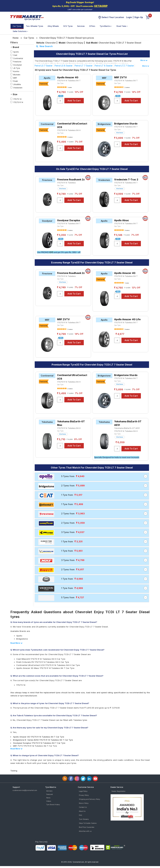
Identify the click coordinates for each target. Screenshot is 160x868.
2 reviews (127, 87)
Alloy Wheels (53, 26)
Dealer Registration (118, 791)
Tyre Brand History (53, 805)
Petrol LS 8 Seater (64, 66)
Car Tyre (60, 83)
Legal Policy (83, 791)
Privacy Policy (84, 795)
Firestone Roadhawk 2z (71, 179)
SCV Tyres (68, 26)
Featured (50, 794)
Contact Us (83, 807)
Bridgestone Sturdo (126, 124)
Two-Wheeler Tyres (34, 26)
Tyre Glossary (84, 819)
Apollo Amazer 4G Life (127, 319)
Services (81, 26)
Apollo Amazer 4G (68, 77)
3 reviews (127, 230)
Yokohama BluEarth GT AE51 (128, 423)
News (48, 798)
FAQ (80, 815)
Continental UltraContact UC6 (72, 125)
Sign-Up (139, 17)
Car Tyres (17, 26)
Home (16, 38)
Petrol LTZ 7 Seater (124, 66)
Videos (49, 801)
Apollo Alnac (122, 220)
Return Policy (84, 803)
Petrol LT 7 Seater (84, 66)
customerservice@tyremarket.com (25, 790)
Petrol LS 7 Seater (44, 66)
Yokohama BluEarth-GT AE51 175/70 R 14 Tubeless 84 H (127, 430)
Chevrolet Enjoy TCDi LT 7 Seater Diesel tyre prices (67, 38)
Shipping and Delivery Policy (89, 799)
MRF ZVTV (120, 77)
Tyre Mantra (106, 26)
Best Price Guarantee (87, 827)
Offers (92, 26)
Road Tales (122, 26)
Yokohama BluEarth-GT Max (71, 423)
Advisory (49, 791)
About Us (82, 811)
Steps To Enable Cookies (88, 823)
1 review (70, 87)
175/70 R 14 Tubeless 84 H (69, 130)
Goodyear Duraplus (69, 220)
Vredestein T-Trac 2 (126, 179)
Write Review (120, 133)
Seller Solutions (20, 31)
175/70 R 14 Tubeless (66, 183)
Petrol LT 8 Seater (104, 66)
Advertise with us (85, 831)
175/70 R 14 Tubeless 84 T (69, 81)
